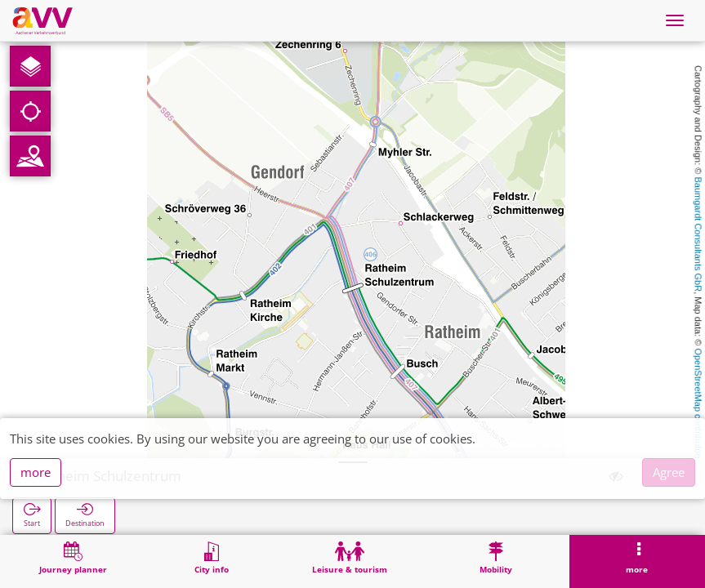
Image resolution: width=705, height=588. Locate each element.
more (36, 472)
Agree (669, 472)
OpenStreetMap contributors (698, 404)
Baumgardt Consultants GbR (698, 235)
